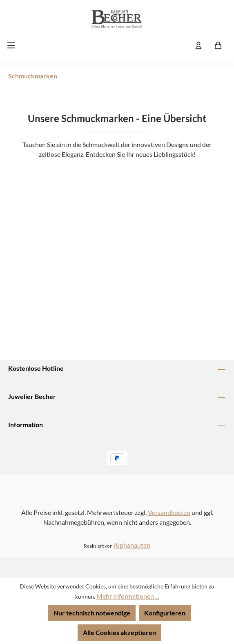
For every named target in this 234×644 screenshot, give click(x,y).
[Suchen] (179, 45)
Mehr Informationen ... (128, 596)
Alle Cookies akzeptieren (119, 632)
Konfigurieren (165, 613)
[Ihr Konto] (198, 45)
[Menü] (13, 45)
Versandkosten (169, 512)
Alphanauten (132, 545)
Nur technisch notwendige (92, 613)
